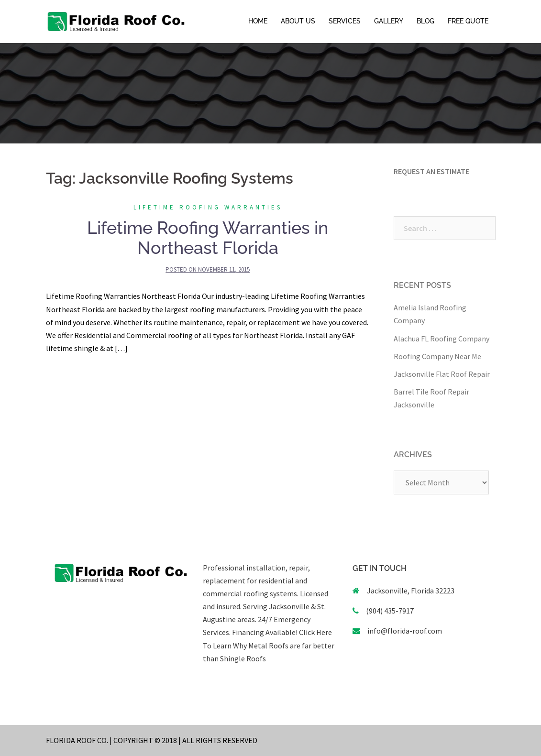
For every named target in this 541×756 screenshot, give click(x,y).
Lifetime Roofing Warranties (208, 207)
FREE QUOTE (468, 21)
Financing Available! (265, 632)
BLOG (425, 21)
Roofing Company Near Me (437, 356)
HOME (258, 21)
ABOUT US (298, 21)
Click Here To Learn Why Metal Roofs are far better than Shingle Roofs (269, 645)
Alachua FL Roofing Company (442, 339)
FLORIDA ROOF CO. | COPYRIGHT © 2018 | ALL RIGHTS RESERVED (152, 740)
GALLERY (389, 21)
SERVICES (345, 21)
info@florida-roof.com (405, 631)
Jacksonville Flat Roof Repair (442, 374)
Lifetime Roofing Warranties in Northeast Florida (208, 238)
